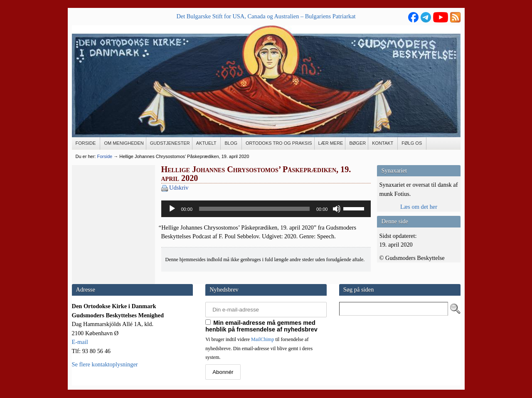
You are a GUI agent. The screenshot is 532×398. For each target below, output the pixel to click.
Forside (105, 156)
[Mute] (337, 209)
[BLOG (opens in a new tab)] (231, 143)
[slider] (254, 209)
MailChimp (262, 339)
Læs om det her (419, 207)
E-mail (80, 342)
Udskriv (179, 188)
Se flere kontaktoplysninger (105, 364)
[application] (266, 209)
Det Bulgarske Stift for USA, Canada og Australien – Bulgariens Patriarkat (266, 16)
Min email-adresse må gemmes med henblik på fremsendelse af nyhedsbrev (261, 326)
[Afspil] (172, 209)
